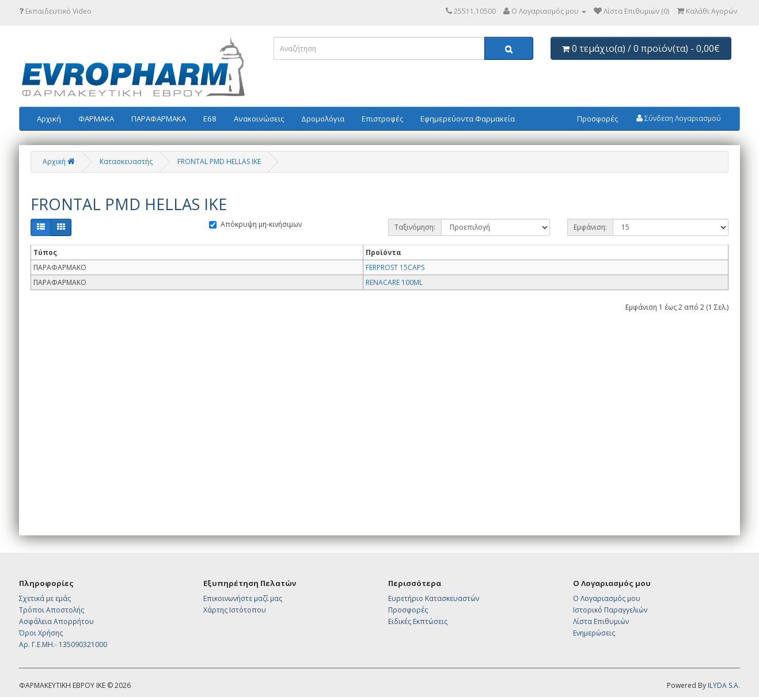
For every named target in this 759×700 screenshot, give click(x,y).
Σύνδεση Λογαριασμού (679, 118)
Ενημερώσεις (594, 633)
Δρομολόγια (323, 119)
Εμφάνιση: (590, 227)
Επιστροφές (382, 119)
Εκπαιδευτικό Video (55, 11)
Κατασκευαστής (126, 161)
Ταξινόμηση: (415, 227)
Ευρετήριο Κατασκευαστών (434, 598)
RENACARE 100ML (394, 282)
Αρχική (49, 119)
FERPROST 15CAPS (395, 267)
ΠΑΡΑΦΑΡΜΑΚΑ (159, 119)
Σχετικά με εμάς (45, 598)
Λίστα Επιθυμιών (601, 621)
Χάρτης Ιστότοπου (235, 610)
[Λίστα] (41, 227)
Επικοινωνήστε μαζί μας (243, 598)
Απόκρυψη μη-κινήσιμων (255, 224)
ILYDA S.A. (724, 685)
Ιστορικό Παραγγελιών (610, 610)
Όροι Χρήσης (41, 633)
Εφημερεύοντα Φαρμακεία (468, 119)
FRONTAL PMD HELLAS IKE (219, 161)
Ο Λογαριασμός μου (607, 598)
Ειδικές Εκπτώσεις (418, 621)
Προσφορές (597, 119)
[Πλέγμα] (61, 227)
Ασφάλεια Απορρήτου (56, 621)
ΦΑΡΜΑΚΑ (96, 119)
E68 (210, 119)
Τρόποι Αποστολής (52, 610)
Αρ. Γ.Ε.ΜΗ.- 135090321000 (63, 644)
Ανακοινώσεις (259, 119)
